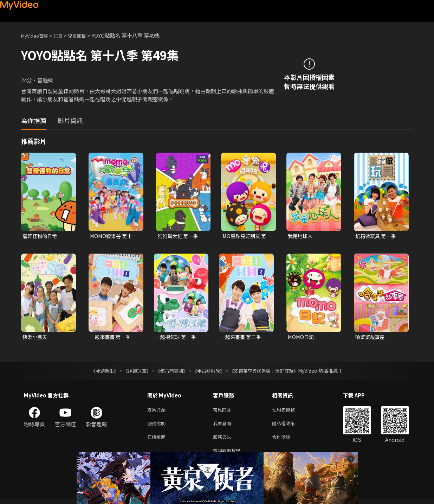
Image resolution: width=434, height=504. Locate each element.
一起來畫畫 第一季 (112, 337)
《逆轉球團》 (133, 372)
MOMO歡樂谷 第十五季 (112, 236)
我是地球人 (301, 236)
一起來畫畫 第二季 (242, 337)
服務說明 (158, 426)
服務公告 (224, 441)
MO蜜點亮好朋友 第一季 (246, 236)
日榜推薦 (158, 441)
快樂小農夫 (36, 337)
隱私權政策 (289, 426)
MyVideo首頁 (37, 35)
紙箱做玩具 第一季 (377, 236)
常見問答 (224, 411)
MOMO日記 (302, 337)
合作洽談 (287, 441)
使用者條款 (289, 411)
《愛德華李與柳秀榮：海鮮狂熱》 (268, 372)
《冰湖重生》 (99, 372)
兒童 (64, 35)
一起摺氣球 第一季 (177, 337)
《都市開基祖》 (170, 372)
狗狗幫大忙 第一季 (179, 236)
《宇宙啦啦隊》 (209, 372)
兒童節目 (85, 35)
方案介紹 (158, 411)
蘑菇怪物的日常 (41, 236)
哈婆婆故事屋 (371, 337)
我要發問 (224, 426)
